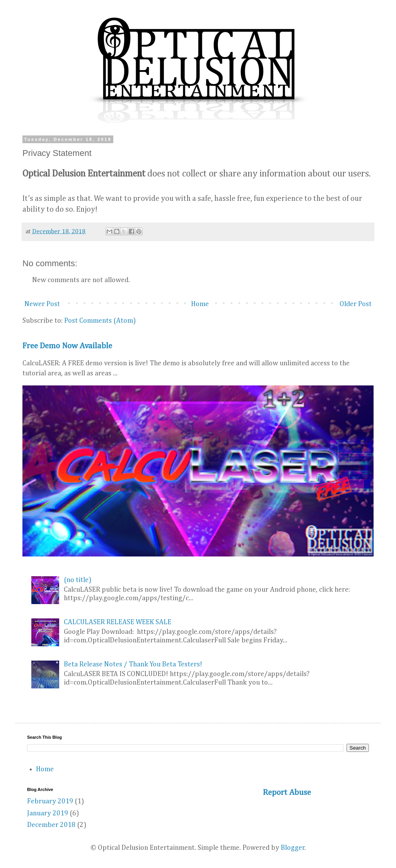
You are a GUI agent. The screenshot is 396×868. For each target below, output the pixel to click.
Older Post (356, 304)
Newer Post (42, 304)
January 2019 (48, 813)
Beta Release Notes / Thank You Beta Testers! (133, 664)
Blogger (293, 848)
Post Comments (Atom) (100, 321)
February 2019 (50, 801)
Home (200, 304)
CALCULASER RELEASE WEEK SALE (118, 622)
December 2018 (51, 825)
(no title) (78, 580)
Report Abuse (287, 793)
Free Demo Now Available (67, 346)
